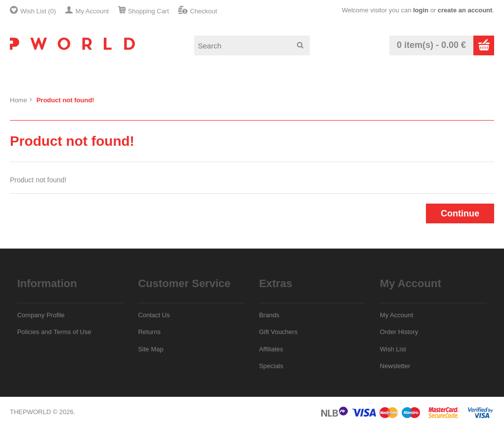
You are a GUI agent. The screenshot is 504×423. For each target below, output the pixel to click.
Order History (399, 332)
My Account (92, 11)
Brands (269, 315)
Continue (460, 213)
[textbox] (252, 45)
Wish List (393, 349)
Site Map (150, 349)
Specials (271, 366)
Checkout (203, 11)
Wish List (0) (38, 11)
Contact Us (154, 315)
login (421, 10)
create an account (465, 10)
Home (19, 100)
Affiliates (271, 349)
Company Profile (41, 315)
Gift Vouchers (278, 332)
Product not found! (65, 100)
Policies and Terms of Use (54, 332)
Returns (149, 332)
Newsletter (395, 366)
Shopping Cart (148, 11)
